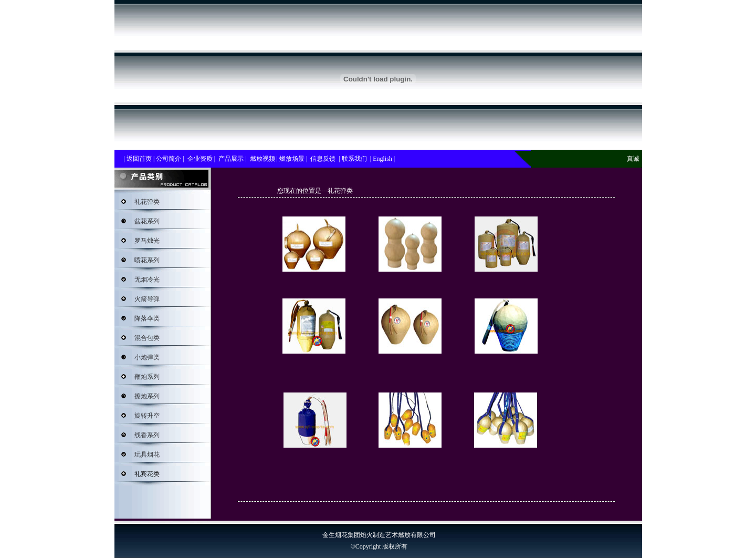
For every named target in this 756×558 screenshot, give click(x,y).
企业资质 (201, 159)
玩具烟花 (147, 454)
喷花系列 (147, 260)
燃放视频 (262, 159)
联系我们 (354, 159)
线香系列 (147, 435)
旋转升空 (147, 416)
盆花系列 (147, 221)
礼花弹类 (147, 202)
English (383, 159)
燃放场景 (292, 159)
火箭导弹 (147, 299)
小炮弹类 (147, 357)
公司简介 (169, 159)
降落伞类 (147, 318)
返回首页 (140, 159)
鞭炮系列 (147, 377)
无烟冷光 (147, 280)
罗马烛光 (147, 241)
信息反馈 (323, 159)
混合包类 (147, 338)
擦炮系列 (147, 396)
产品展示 (231, 159)
